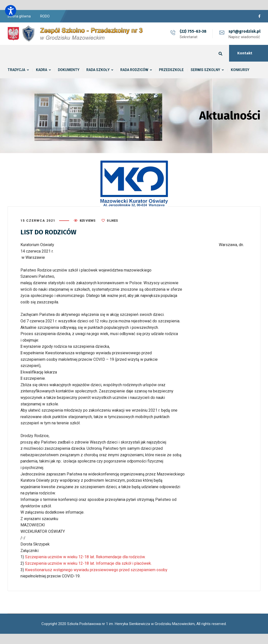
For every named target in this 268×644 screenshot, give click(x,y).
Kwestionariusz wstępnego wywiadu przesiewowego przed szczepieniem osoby (96, 570)
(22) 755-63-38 (193, 31)
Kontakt (245, 53)
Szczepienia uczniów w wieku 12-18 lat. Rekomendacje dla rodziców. (85, 557)
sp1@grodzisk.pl (245, 31)
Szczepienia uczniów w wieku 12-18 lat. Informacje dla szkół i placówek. (88, 563)
